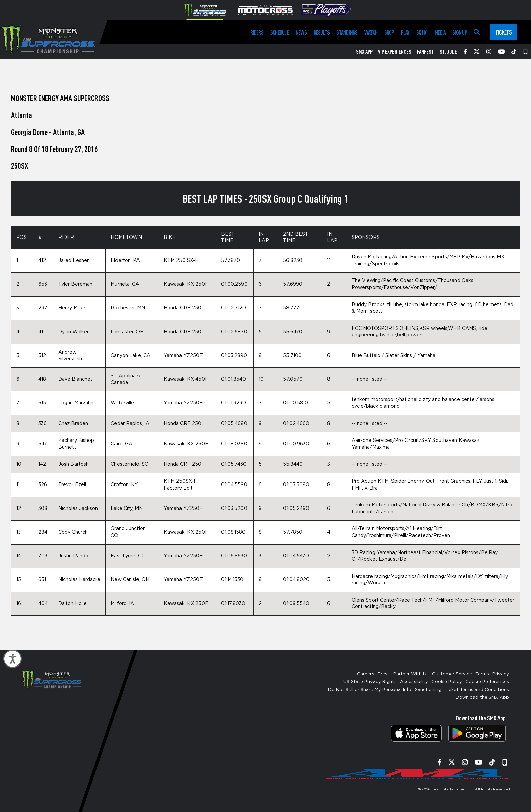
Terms (482, 674)
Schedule (280, 32)
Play (405, 32)
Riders (257, 32)
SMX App (364, 52)
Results (322, 32)
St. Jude (448, 52)
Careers (366, 674)
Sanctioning (428, 690)
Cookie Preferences (487, 682)
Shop (389, 32)
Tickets (504, 32)
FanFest (426, 52)
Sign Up (460, 32)
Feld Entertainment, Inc (452, 789)
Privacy (501, 674)
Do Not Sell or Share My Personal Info (370, 690)
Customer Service (452, 674)
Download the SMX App (482, 697)
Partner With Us (411, 674)
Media (440, 32)
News (301, 32)
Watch (371, 32)
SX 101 (422, 32)
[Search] (477, 32)
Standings (347, 32)
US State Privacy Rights (370, 682)
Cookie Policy (447, 682)
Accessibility (414, 682)
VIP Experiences (395, 52)
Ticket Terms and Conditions (477, 690)
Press (384, 674)
